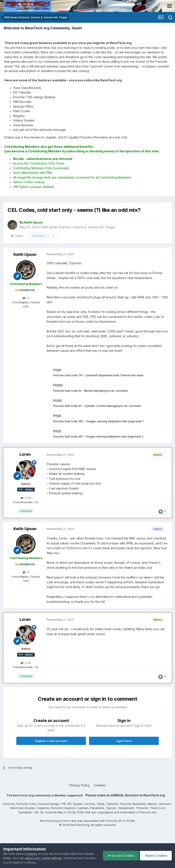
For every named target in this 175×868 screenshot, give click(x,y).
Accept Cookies (121, 856)
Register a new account (51, 741)
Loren (25, 454)
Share (17, 236)
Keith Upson (25, 254)
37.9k (26, 498)
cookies (32, 854)
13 (26, 298)
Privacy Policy (80, 785)
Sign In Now (124, 741)
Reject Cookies (156, 856)
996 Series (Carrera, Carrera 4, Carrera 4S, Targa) (79, 227)
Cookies (100, 785)
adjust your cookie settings (43, 858)
